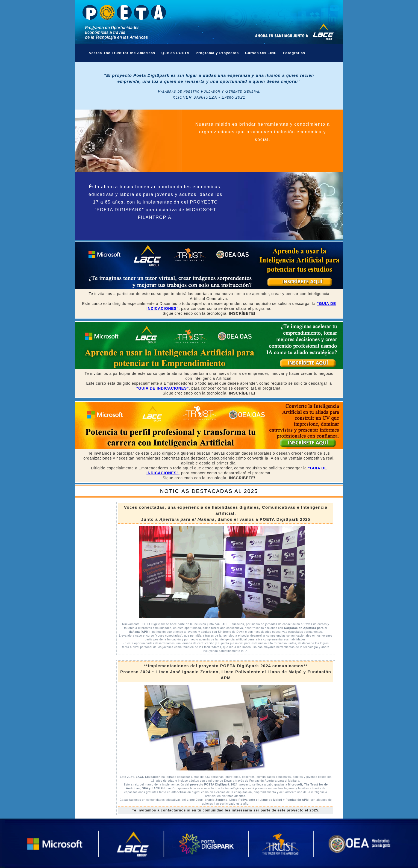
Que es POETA (176, 53)
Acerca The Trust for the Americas (122, 53)
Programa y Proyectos (217, 53)
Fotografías (294, 53)
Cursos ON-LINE (261, 53)
